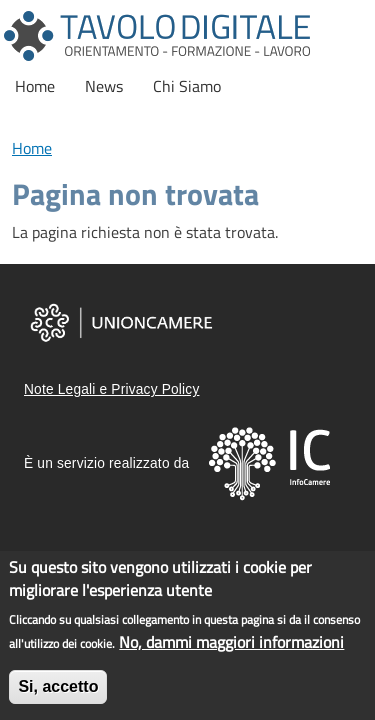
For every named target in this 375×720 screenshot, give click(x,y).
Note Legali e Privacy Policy (111, 389)
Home (35, 86)
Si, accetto (58, 689)
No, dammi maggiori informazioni (231, 645)
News (104, 86)
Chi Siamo (187, 86)
